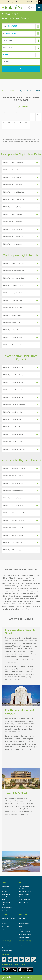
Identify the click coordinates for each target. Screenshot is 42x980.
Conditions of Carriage (26, 935)
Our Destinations (24, 886)
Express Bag (5, 897)
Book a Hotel (5, 927)
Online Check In (6, 902)
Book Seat (4, 889)
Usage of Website (24, 937)
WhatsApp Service (7, 908)
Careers (22, 929)
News (21, 927)
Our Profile (22, 918)
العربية (31, 7)
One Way (16, 18)
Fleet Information (24, 924)
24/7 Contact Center (8, 945)
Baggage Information (25, 892)
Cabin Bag (4, 911)
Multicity (25, 18)
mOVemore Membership (8, 918)
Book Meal (4, 892)
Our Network (23, 889)
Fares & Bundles (24, 902)
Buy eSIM (4, 921)
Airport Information (25, 900)
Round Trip (6, 18)
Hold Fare (4, 905)
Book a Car (5, 929)
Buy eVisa (4, 924)
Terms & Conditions (25, 932)
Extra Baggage (6, 894)
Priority (4, 900)
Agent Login (23, 945)
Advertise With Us (7, 951)
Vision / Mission (24, 921)
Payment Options (24, 894)
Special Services (24, 897)
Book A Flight (5, 886)
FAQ (3, 948)
